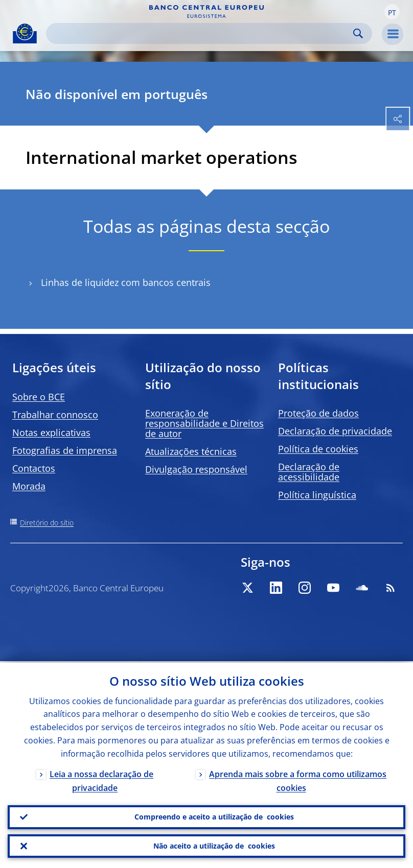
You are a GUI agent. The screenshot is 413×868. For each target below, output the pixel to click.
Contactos (34, 468)
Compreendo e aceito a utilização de (214, 816)
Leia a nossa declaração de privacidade (101, 779)
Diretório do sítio (47, 523)
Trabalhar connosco (55, 415)
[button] (392, 12)
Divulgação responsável (196, 469)
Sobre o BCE (39, 397)
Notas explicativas (51, 432)
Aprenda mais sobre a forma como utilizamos (298, 779)
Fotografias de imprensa (65, 450)
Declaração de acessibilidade (309, 472)
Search (358, 33)
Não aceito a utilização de (214, 846)
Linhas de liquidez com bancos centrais (126, 283)
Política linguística (317, 495)
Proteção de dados (318, 413)
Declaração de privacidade (335, 431)
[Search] (201, 33)
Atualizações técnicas (191, 451)
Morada (29, 486)
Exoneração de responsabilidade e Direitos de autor (204, 423)
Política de (318, 449)
